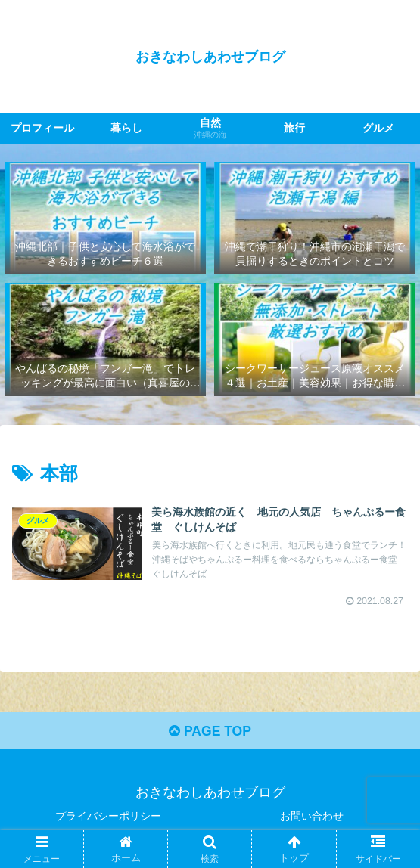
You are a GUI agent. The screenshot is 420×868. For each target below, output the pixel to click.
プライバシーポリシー (108, 820)
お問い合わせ (312, 820)
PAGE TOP (210, 735)
